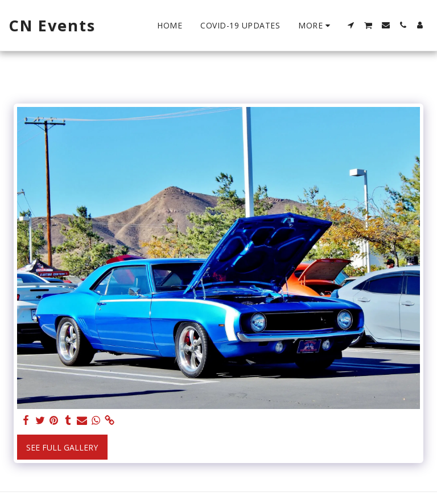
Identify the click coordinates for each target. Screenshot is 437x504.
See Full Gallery (62, 447)
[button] (351, 25)
